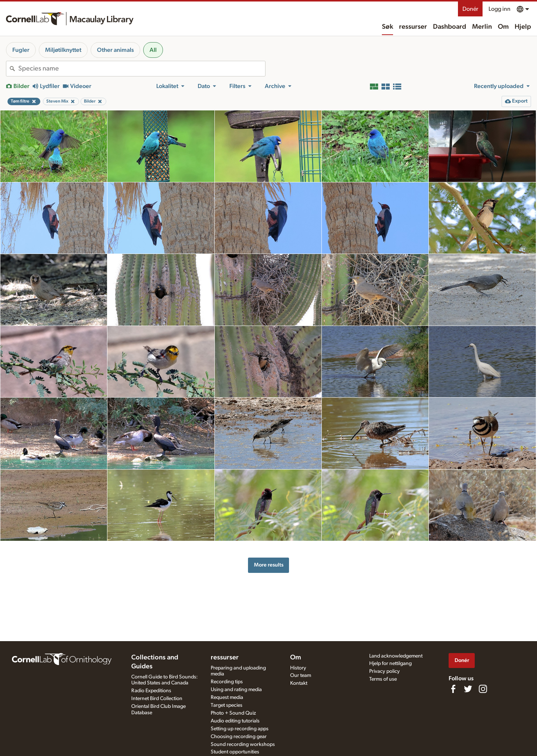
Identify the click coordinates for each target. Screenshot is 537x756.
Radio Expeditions (151, 691)
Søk (387, 27)
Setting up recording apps (240, 729)
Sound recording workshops (243, 744)
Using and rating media (236, 690)
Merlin (482, 27)
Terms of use (383, 679)
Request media (227, 697)
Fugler (21, 50)
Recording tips (227, 682)
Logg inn (500, 9)
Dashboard (450, 27)
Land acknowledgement (396, 656)
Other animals (115, 50)
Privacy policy (384, 671)
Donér (470, 9)
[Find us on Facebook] (453, 689)
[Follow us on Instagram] (483, 689)
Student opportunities (235, 752)
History (298, 668)
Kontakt (299, 683)
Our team (301, 675)
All (153, 50)
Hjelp (523, 27)
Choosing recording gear (239, 737)
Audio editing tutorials (235, 721)
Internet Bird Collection (157, 699)
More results (269, 565)
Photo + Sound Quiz (233, 713)
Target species (227, 705)
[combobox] (142, 69)
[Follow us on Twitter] (468, 689)
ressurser (413, 27)
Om (503, 27)
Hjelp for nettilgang (390, 664)
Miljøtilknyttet (63, 50)
